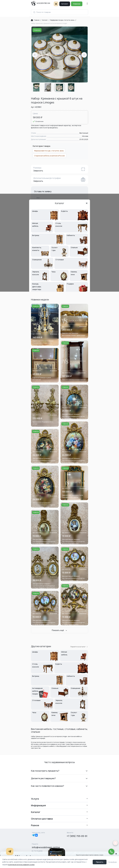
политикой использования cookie (21, 865)
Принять (100, 862)
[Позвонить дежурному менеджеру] (111, 850)
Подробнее (113, 862)
